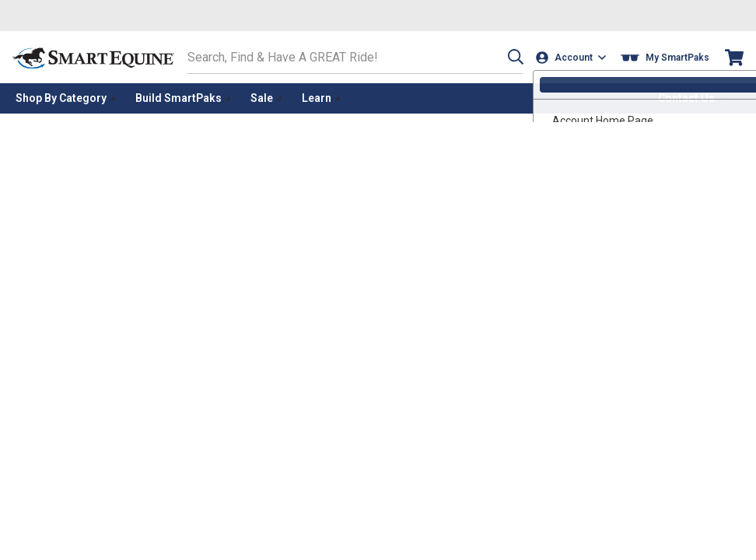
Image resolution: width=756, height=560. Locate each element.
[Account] (572, 57)
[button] (513, 57)
